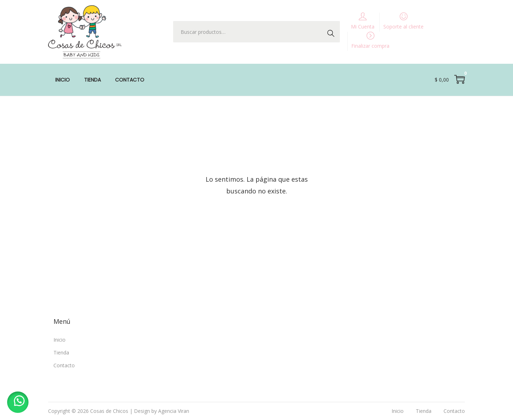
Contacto (64, 365)
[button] (18, 402)
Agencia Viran (174, 411)
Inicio (59, 340)
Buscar (333, 32)
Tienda (61, 352)
